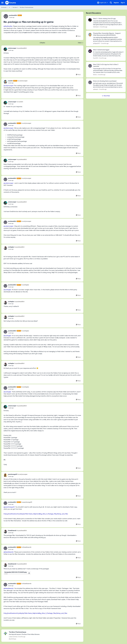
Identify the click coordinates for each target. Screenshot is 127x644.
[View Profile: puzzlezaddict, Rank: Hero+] (6, 16)
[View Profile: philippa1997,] (90, 35)
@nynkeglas (7, 290)
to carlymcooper (23, 81)
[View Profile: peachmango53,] (5, 475)
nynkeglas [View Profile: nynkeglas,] (11, 247)
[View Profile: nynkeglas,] (5, 248)
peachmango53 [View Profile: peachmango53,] (13, 474)
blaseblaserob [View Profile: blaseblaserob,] (12, 531)
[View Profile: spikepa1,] (90, 82)
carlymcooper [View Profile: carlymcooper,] (12, 48)
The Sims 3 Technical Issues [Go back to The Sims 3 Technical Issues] (26, 7)
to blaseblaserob (26, 547)
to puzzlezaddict (22, 48)
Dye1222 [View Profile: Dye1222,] (95, 58)
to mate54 (20, 102)
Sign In (123, 3)
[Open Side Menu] (2, 3)
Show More (106, 96)
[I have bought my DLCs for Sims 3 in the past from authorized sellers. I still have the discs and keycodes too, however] (108, 71)
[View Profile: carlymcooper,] (5, 49)
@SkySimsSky (8, 26)
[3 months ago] (103, 27)
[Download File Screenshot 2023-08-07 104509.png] (29, 573)
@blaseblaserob (9, 552)
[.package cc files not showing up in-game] (15, 17)
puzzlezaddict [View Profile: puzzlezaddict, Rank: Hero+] (13, 15)
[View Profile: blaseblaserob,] (5, 531)
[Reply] (78, 36)
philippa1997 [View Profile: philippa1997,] (97, 43)
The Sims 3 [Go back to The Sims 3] (15, 7)
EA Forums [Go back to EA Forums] (4, 7)
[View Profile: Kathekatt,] (90, 20)
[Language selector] (103, 3)
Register (116, 3)
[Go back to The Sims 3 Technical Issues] (24, 632)
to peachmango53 (27, 502)
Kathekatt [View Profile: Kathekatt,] (96, 27)
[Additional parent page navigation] (9, 7)
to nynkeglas (25, 285)
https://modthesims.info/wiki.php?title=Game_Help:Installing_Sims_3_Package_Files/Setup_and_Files (36, 514)
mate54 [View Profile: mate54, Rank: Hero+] (10, 81)
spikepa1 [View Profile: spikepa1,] (96, 89)
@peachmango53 (9, 507)
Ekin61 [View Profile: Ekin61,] (95, 75)
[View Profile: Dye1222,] (90, 51)
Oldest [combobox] (81, 43)
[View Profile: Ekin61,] (90, 66)
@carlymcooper (9, 86)
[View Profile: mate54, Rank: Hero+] (5, 82)
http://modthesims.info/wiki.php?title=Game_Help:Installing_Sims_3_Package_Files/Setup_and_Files (35, 613)
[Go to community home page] (11, 3)
